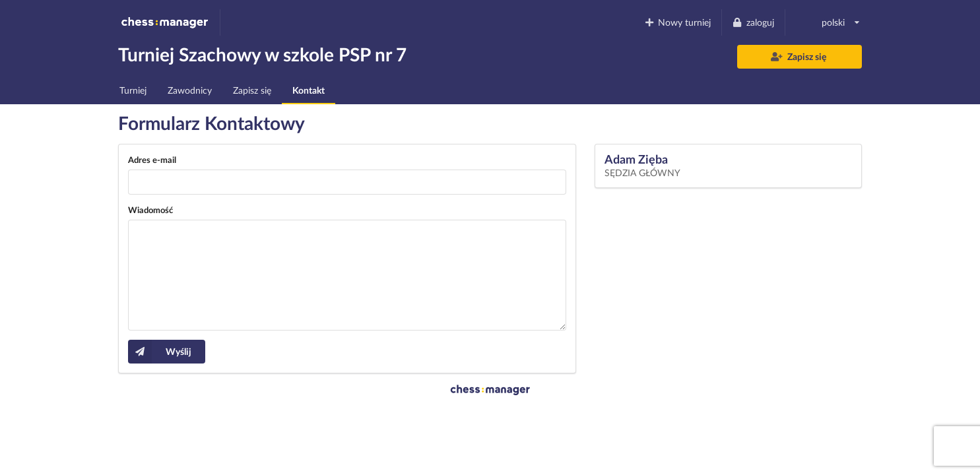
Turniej (133, 90)
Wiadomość (150, 210)
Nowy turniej (677, 22)
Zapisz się (799, 56)
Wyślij (160, 352)
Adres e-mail (152, 160)
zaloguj (753, 22)
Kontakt (309, 90)
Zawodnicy (190, 90)
